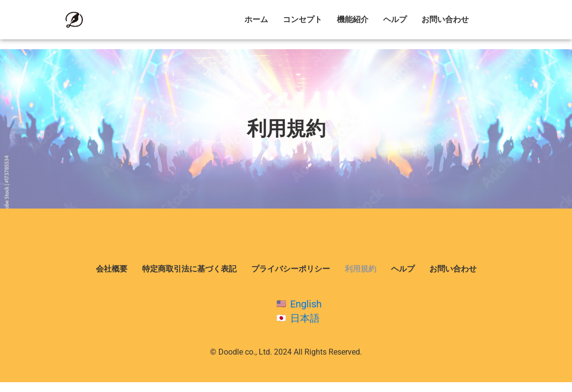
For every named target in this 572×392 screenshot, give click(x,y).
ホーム (256, 19)
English (306, 304)
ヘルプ (395, 19)
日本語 (305, 318)
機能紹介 (353, 19)
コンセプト (302, 19)
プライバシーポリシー (291, 269)
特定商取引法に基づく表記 (189, 269)
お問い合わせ (445, 19)
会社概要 (112, 269)
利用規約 (361, 269)
